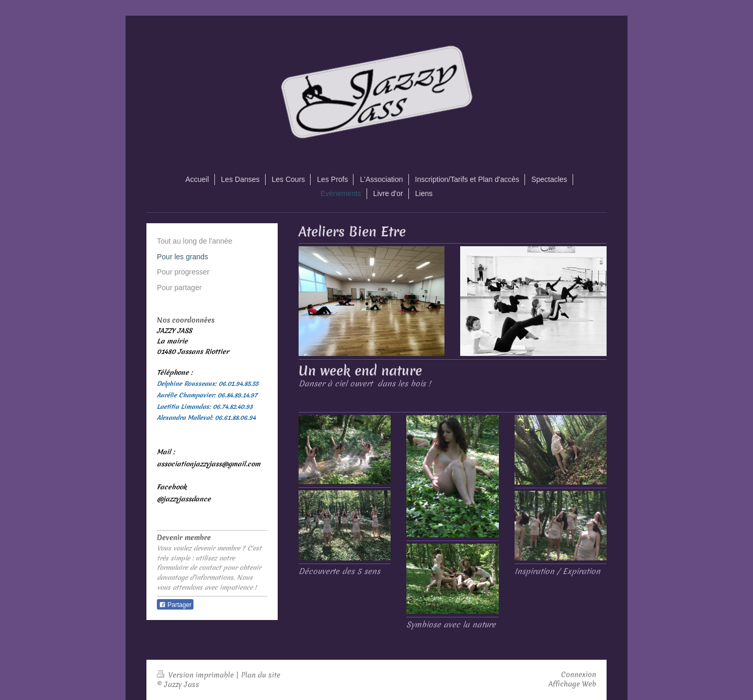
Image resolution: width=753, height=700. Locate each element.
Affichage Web (572, 684)
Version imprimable (196, 675)
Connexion (579, 674)
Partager (175, 605)
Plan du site (261, 675)
